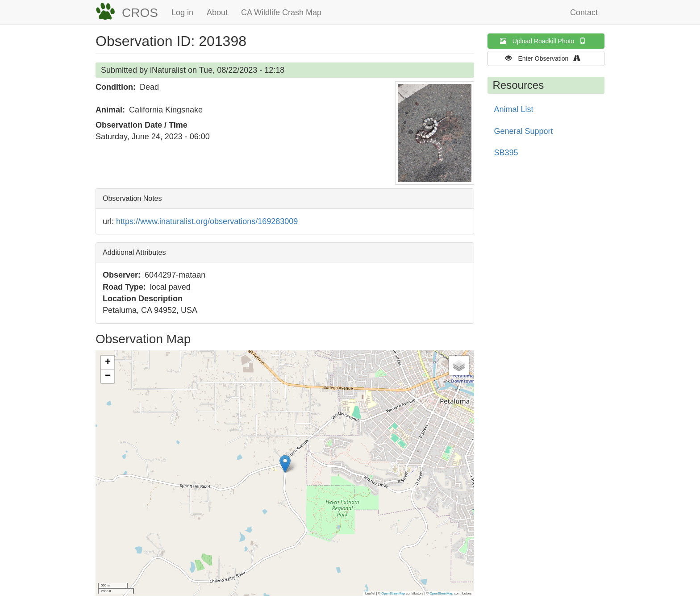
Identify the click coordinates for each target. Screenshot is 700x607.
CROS (140, 13)
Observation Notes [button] (132, 198)
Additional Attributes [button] (134, 252)
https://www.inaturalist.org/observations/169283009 (207, 221)
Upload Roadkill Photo (546, 41)
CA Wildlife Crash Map (281, 12)
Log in (182, 12)
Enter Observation (546, 58)
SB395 (506, 153)
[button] (435, 133)
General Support (524, 131)
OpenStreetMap (393, 593)
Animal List (514, 109)
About (217, 12)
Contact (584, 12)
